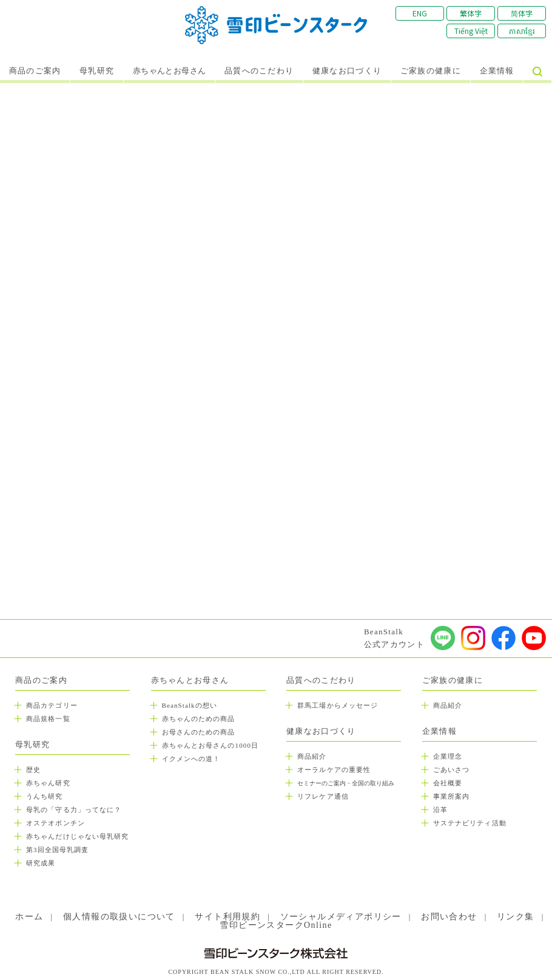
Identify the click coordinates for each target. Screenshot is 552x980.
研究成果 (41, 863)
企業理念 (448, 756)
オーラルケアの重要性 (334, 770)
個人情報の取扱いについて (119, 917)
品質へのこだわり (259, 71)
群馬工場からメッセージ (338, 705)
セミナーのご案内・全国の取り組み (346, 783)
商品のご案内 (35, 71)
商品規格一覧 (48, 719)
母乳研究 (97, 71)
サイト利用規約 (227, 917)
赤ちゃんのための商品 (199, 719)
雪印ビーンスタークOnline (276, 925)
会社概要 (448, 783)
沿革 (440, 810)
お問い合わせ (449, 917)
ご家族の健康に (431, 71)
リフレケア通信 (323, 796)
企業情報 (497, 71)
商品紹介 (312, 756)
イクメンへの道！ (191, 759)
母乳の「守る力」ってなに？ (74, 810)
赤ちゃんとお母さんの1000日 (210, 745)
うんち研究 (45, 796)
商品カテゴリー (52, 705)
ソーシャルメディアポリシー (341, 917)
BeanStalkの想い (190, 705)
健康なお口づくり (347, 71)
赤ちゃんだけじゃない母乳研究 (77, 836)
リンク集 (516, 917)
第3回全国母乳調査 (57, 850)
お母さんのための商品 (199, 732)
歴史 (33, 770)
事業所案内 (452, 796)
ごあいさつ (452, 770)
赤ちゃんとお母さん (170, 71)
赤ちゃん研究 (48, 783)
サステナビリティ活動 (470, 823)
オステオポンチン (56, 823)
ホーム (29, 917)
